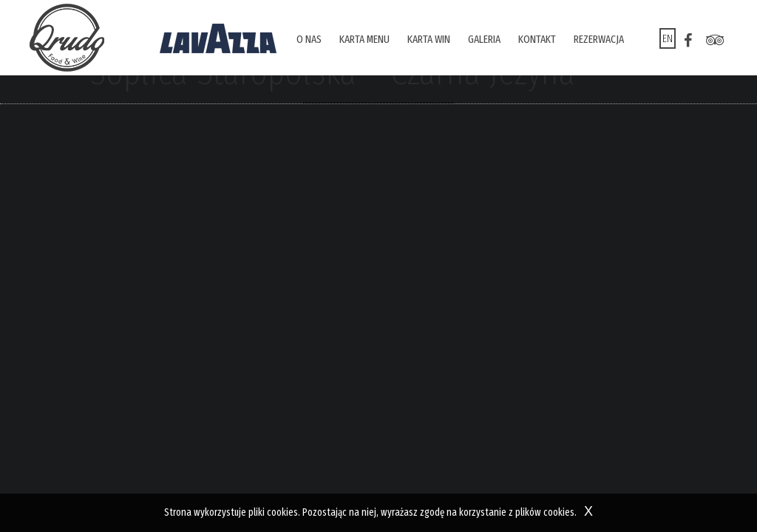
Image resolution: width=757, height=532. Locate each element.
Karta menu (364, 39)
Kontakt (537, 39)
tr (715, 41)
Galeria (484, 39)
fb (688, 41)
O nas (309, 39)
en (668, 38)
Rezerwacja (599, 39)
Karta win (429, 39)
